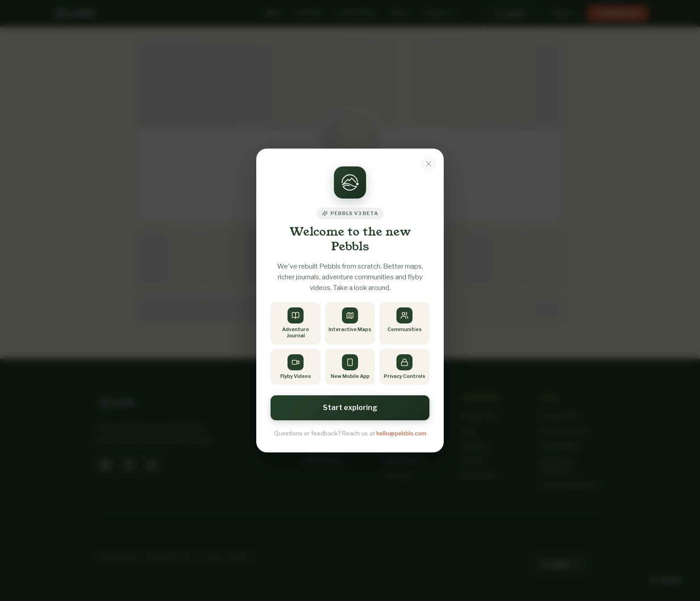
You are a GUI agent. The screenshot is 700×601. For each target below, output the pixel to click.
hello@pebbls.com (401, 433)
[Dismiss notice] (429, 164)
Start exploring (350, 408)
